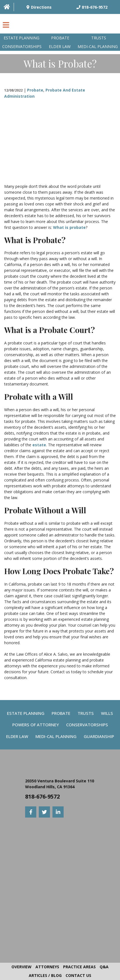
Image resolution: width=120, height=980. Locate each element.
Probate (60, 38)
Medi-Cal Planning (56, 736)
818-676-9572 (42, 796)
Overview (21, 967)
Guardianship (99, 736)
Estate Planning (21, 38)
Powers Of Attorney (36, 725)
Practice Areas (79, 967)
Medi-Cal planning (98, 46)
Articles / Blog (45, 975)
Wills (107, 713)
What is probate (69, 227)
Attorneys (47, 967)
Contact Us (78, 975)
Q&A (104, 967)
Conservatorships (22, 46)
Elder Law (60, 46)
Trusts (99, 38)
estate (39, 445)
